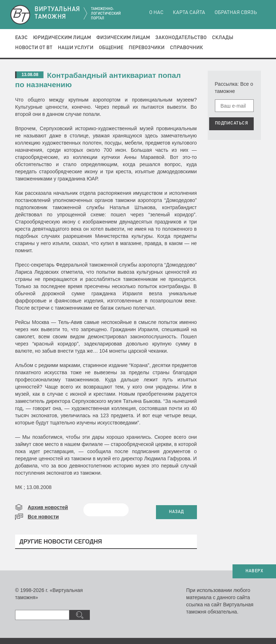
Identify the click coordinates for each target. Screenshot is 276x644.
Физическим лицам (123, 38)
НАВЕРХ (254, 571)
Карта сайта (189, 13)
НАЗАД (176, 512)
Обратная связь (236, 13)
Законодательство (181, 38)
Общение (111, 48)
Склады (223, 38)
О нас (156, 13)
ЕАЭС (21, 38)
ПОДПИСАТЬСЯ (232, 123)
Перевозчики (147, 48)
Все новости (43, 517)
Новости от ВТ (34, 48)
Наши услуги (76, 48)
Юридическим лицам (62, 38)
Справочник (187, 48)
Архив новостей (48, 507)
